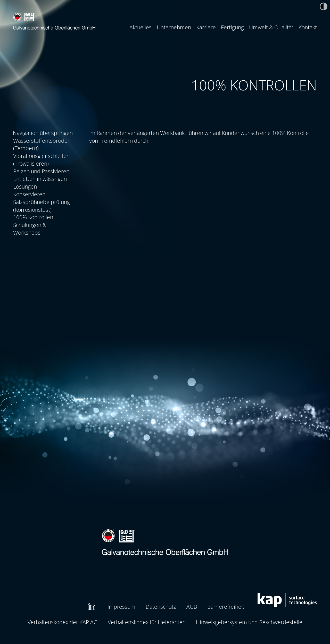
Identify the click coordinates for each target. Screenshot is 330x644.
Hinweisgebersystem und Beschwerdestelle (249, 622)
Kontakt (308, 27)
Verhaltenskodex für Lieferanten (147, 622)
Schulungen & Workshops (30, 229)
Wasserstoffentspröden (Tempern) (42, 144)
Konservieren (29, 194)
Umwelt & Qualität (271, 27)
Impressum (121, 607)
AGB (192, 607)
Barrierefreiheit (226, 607)
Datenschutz (161, 607)
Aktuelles (141, 27)
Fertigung (232, 27)
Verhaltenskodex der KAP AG (63, 622)
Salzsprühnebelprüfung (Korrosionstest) (42, 206)
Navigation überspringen (43, 133)
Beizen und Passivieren (41, 171)
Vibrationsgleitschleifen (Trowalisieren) (41, 160)
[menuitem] (141, 27)
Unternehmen (174, 27)
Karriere (206, 27)
